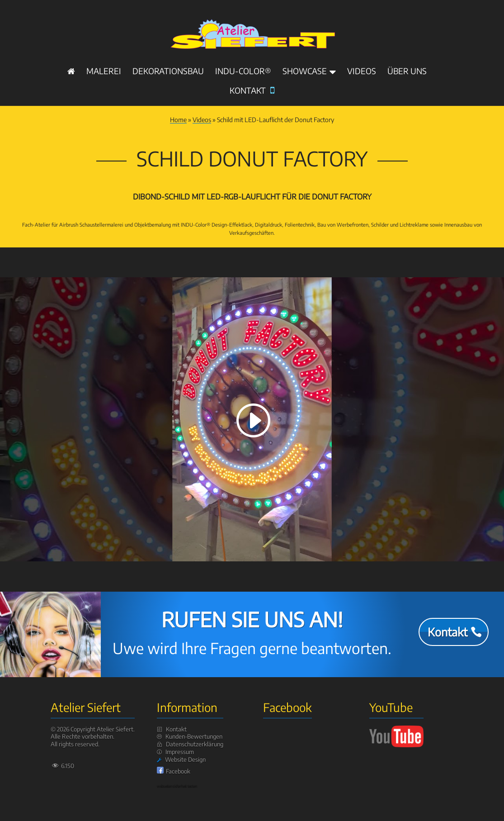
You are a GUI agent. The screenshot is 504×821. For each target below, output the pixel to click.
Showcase (305, 72)
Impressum (180, 752)
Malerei (104, 72)
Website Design (185, 759)
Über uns (407, 72)
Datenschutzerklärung (195, 744)
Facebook (178, 771)
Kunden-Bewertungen (194, 736)
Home (178, 120)
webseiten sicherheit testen (177, 786)
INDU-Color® (243, 72)
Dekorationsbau (168, 72)
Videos (362, 72)
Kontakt (252, 91)
